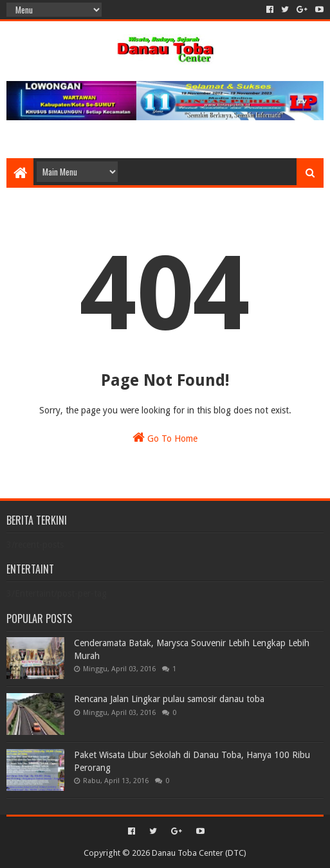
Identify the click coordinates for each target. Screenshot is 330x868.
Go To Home (165, 437)
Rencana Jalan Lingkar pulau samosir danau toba (169, 699)
